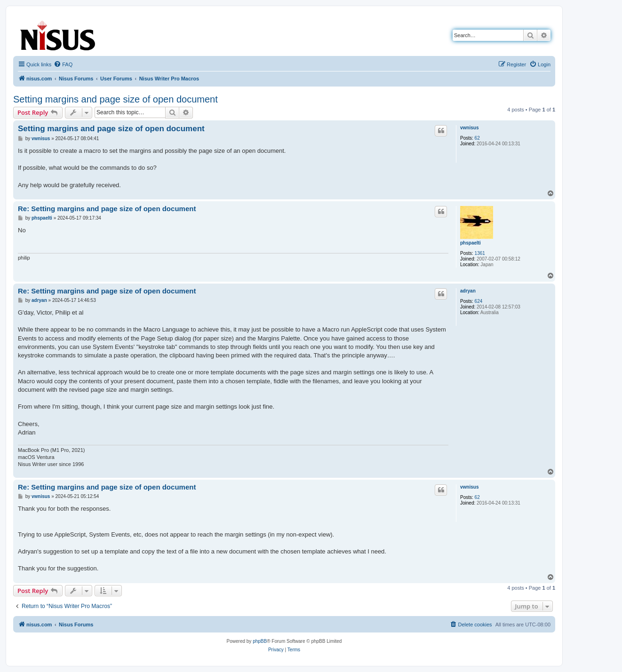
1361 (480, 253)
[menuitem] (63, 64)
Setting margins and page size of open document (116, 99)
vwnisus (469, 128)
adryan (468, 291)
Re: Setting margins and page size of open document (107, 209)
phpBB (260, 641)
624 (479, 301)
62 (477, 138)
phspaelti (470, 243)
